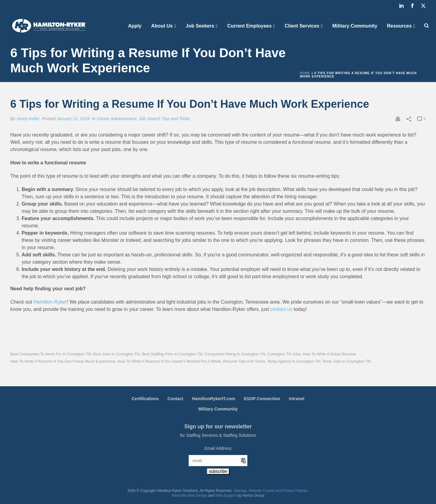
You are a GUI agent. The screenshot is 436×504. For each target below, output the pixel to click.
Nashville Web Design (189, 496)
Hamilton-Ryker (50, 302)
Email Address (218, 448)
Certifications (145, 399)
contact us (281, 309)
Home (305, 73)
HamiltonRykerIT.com (213, 399)
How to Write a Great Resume (329, 354)
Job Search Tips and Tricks (164, 119)
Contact (175, 399)
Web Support (226, 496)
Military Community (355, 26)
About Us (162, 26)
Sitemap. (241, 491)
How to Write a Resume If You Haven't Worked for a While (169, 361)
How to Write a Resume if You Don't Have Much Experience (63, 361)
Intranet (297, 399)
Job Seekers (200, 26)
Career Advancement (117, 119)
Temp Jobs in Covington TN (346, 361)
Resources (399, 26)
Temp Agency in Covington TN (294, 361)
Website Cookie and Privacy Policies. (279, 491)
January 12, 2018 (73, 119)
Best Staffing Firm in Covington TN (172, 354)
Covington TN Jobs (284, 354)
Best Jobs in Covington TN (116, 354)
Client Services (302, 26)
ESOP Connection (262, 399)
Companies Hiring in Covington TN (235, 354)
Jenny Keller (28, 119)
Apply (135, 26)
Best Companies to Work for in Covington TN (51, 354)
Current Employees (249, 26)
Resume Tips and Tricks (244, 361)
